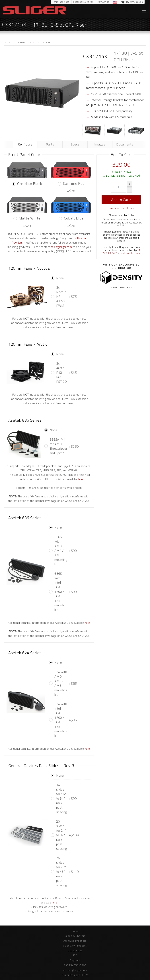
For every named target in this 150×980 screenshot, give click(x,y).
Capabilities (75, 950)
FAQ (75, 955)
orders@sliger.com (84, 2)
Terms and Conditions (122, 208)
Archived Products (75, 941)
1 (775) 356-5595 (61, 2)
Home (9, 42)
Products (25, 42)
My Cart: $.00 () (134, 2)
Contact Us (103, 2)
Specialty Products (75, 946)
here (81, 479)
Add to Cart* (122, 200)
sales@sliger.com (61, 247)
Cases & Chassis (75, 936)
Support (75, 960)
